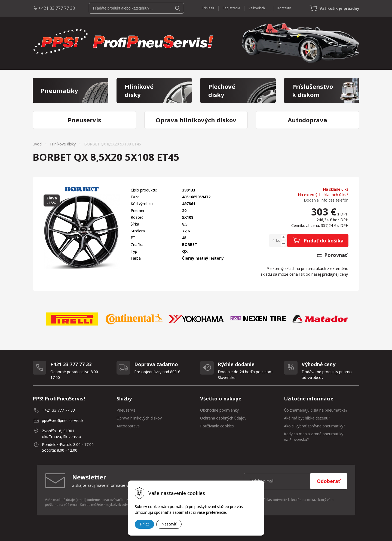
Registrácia (231, 8)
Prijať (144, 524)
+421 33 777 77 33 (57, 8)
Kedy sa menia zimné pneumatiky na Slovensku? (314, 437)
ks (278, 240)
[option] (72, 319)
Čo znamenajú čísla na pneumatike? (316, 410)
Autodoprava (128, 426)
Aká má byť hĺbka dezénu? (307, 418)
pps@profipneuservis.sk (63, 420)
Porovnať (332, 255)
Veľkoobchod (259, 8)
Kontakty (284, 8)
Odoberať (329, 481)
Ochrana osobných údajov (223, 418)
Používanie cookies (217, 426)
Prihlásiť (208, 8)
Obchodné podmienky (219, 410)
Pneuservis (126, 410)
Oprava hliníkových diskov (139, 418)
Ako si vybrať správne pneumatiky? (315, 426)
